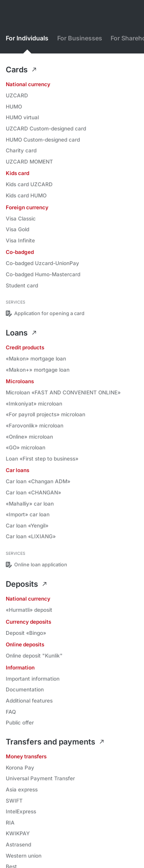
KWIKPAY (18, 833)
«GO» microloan (26, 447)
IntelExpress (21, 811)
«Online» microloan (29, 437)
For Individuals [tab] (27, 38)
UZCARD (17, 95)
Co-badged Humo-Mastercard (43, 274)
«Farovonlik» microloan (35, 426)
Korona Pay (20, 768)
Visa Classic (21, 219)
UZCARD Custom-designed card (46, 129)
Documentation (25, 689)
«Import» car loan (28, 514)
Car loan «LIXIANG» (31, 536)
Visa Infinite (20, 240)
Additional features (29, 701)
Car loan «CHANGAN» (33, 492)
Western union (24, 856)
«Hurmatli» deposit (29, 610)
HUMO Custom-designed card (43, 140)
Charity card (21, 150)
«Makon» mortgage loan (36, 359)
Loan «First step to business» (42, 459)
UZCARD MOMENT (29, 162)
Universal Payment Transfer (40, 778)
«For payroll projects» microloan (46, 414)
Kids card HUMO (26, 195)
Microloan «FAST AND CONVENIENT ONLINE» (63, 392)
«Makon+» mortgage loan (38, 370)
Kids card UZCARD (29, 184)
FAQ (11, 712)
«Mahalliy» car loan (30, 504)
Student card (22, 285)
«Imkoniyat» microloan (34, 404)
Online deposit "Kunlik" (34, 656)
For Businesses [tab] (80, 38)
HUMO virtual (22, 117)
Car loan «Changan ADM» (38, 481)
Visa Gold (17, 229)
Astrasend (18, 845)
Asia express (22, 790)
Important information (33, 679)
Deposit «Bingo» (26, 633)
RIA (10, 823)
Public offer (20, 723)
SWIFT (14, 801)
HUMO (14, 107)
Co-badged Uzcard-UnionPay (42, 263)
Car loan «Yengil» (27, 526)
